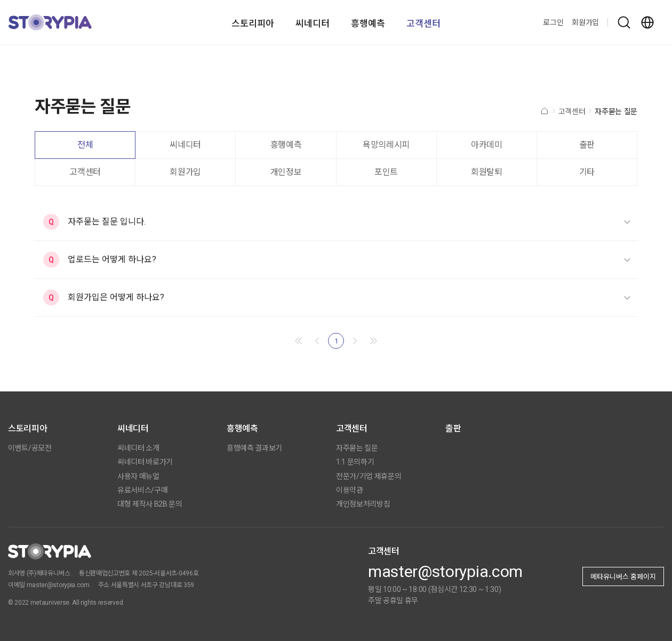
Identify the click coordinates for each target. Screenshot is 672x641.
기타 (587, 172)
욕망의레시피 (386, 145)
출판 (587, 145)
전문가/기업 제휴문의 (369, 476)
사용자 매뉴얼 (138, 476)
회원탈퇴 (487, 172)
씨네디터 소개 (138, 448)
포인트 (386, 172)
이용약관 (350, 490)
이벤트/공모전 (30, 448)
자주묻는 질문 (357, 448)
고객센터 (423, 23)
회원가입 (585, 22)
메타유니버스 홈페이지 (623, 577)
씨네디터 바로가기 (145, 462)
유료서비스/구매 (142, 490)
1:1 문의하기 (355, 462)
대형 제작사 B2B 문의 (150, 504)
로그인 (553, 22)
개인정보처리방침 (363, 504)
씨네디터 (313, 23)
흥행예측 (368, 23)
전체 (85, 145)
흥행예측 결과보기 (254, 448)
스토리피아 (253, 23)
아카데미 (487, 145)
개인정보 (286, 172)
